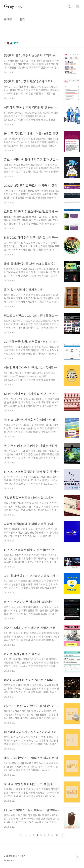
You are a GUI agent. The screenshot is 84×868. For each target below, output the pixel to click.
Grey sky (13, 7)
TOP (77, 857)
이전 (21, 835)
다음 (63, 835)
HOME (8, 19)
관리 (22, 19)
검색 (70, 7)
